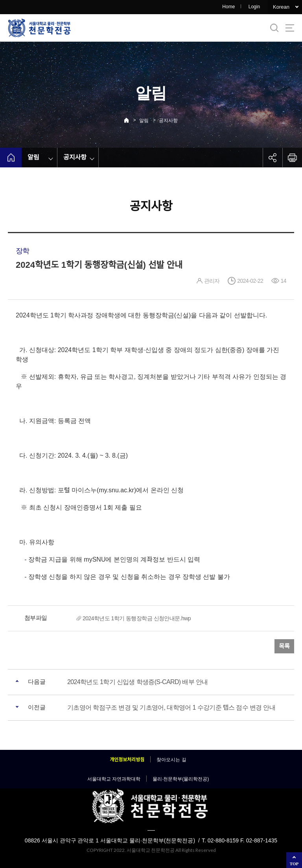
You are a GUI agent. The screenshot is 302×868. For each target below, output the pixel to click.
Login (254, 7)
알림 (144, 121)
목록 (284, 646)
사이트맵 (290, 28)
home (11, 158)
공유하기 (273, 158)
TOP (294, 864)
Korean (281, 7)
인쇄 (292, 158)
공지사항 (168, 121)
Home (228, 7)
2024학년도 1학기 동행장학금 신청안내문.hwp (137, 618)
